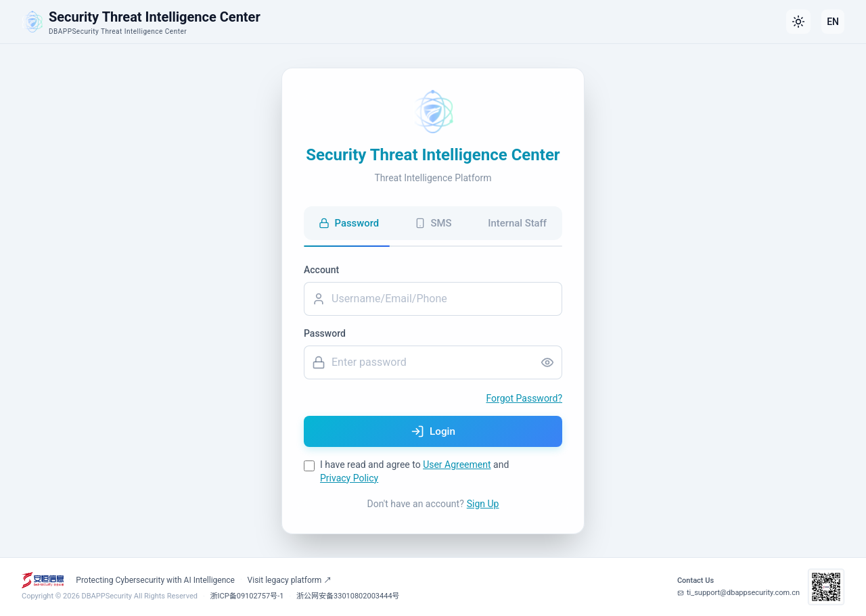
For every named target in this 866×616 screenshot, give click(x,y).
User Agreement (457, 466)
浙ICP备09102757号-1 (247, 596)
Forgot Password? (524, 397)
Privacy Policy (349, 479)
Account (321, 268)
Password (325, 332)
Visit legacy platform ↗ (290, 580)
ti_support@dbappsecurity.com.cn (738, 593)
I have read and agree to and (414, 473)
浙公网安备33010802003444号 (348, 596)
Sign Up (483, 505)
